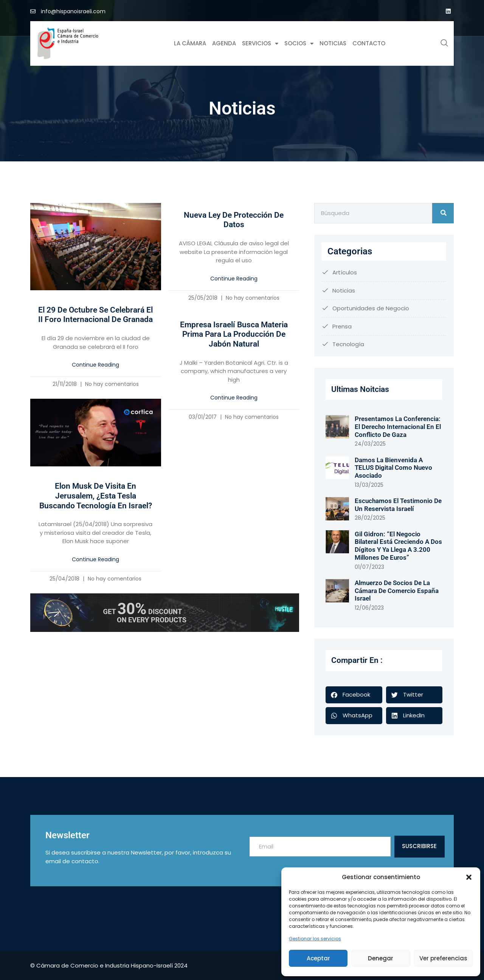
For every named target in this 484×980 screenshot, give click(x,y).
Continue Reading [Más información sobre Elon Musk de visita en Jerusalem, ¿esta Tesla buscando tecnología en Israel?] (95, 559)
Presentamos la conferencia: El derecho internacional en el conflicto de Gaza (398, 427)
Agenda (224, 43)
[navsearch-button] (444, 43)
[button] (469, 877)
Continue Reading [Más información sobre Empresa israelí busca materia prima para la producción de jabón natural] (234, 398)
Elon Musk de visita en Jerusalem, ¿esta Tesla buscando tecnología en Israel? (96, 496)
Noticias (333, 43)
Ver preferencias (443, 958)
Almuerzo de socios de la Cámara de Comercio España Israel (397, 591)
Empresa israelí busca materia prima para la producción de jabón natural (234, 334)
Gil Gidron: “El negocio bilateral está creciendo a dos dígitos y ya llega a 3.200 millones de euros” (398, 546)
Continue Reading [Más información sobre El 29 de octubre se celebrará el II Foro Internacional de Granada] (95, 365)
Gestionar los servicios (315, 939)
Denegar (381, 958)
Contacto (369, 43)
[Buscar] (443, 213)
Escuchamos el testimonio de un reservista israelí (398, 505)
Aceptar (318, 958)
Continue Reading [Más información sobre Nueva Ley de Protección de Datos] (234, 279)
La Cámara (190, 43)
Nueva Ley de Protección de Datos (234, 220)
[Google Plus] (448, 11)
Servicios (260, 43)
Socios (299, 43)
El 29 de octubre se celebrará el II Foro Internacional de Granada (95, 315)
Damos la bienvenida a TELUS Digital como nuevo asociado (393, 468)
